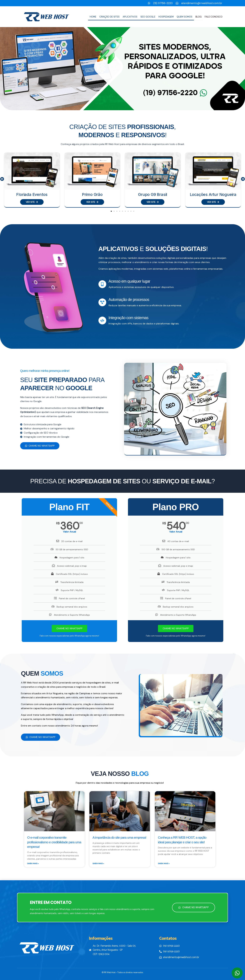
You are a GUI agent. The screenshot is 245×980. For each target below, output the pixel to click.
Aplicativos (130, 17)
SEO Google (148, 17)
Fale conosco (214, 17)
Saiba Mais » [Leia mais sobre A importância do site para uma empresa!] (98, 864)
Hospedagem (166, 17)
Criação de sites (109, 17)
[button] (2, 179)
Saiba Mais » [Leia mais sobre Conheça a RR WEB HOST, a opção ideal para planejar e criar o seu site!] (164, 864)
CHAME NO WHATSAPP (69, 628)
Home (93, 17)
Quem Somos (185, 17)
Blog (199, 17)
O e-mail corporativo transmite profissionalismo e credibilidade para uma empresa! (54, 842)
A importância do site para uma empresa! (119, 837)
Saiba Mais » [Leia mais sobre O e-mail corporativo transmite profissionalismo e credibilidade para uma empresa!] (33, 864)
